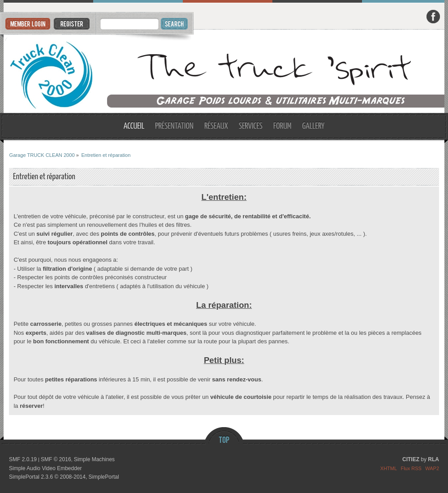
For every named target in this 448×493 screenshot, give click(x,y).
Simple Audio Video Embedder (45, 468)
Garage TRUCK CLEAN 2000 (224, 71)
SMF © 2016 (56, 459)
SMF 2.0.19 (23, 459)
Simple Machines (94, 459)
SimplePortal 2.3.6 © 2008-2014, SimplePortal (64, 477)
